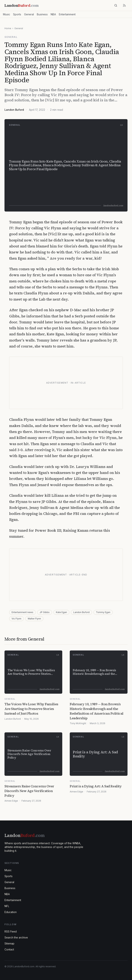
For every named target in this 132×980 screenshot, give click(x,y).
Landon (24, 835)
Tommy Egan (103, 612)
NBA (53, 14)
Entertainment (67, 14)
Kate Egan (61, 612)
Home (8, 28)
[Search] (116, 5)
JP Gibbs (45, 612)
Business (42, 14)
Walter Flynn (34, 619)
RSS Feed (11, 931)
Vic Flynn (16, 619)
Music (7, 14)
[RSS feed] (124, 5)
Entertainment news (22, 612)
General (29, 14)
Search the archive (16, 937)
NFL (7, 906)
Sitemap (9, 943)
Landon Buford (14, 110)
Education (11, 912)
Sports (17, 14)
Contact (9, 949)
